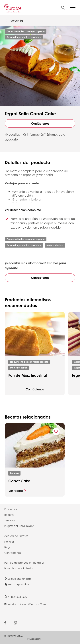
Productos (11, 509)
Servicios (10, 520)
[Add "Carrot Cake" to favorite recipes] (56, 431)
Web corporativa (17, 584)
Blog (7, 547)
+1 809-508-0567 (16, 597)
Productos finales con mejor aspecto (26, 31)
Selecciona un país (18, 579)
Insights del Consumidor (19, 526)
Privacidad (34, 639)
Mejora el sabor (55, 245)
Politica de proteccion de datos (24, 563)
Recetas (14, 473)
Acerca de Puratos (16, 536)
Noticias (9, 542)
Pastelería (16, 21)
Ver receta (16, 491)
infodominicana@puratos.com (25, 604)
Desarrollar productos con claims (24, 37)
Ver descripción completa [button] (23, 210)
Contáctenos (40, 123)
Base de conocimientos (19, 568)
